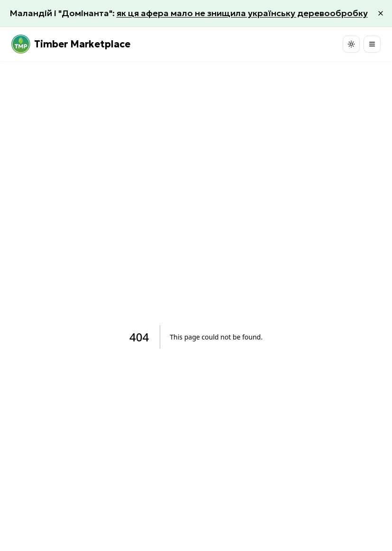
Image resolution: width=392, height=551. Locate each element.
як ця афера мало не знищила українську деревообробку (242, 13)
